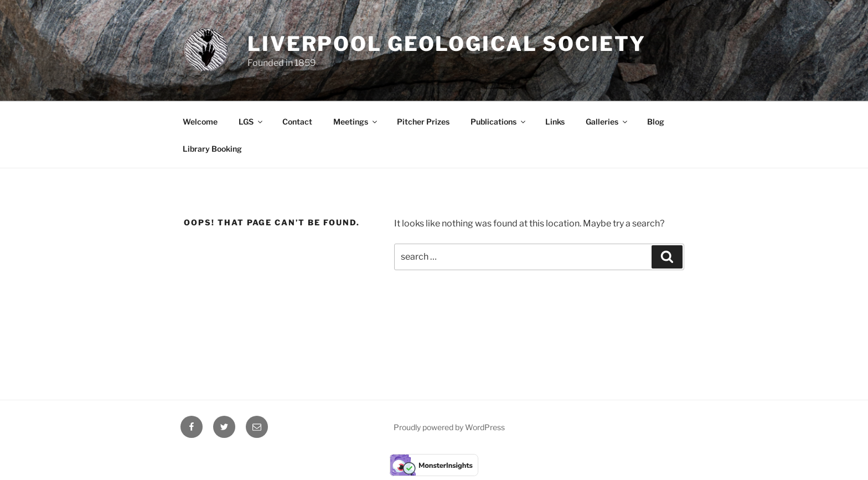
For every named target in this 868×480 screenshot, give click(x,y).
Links (555, 122)
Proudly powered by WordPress (449, 427)
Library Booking (212, 149)
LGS (251, 122)
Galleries (607, 122)
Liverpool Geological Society (447, 44)
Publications (499, 122)
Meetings (356, 122)
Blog (656, 122)
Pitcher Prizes (423, 122)
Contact (297, 122)
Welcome (200, 122)
